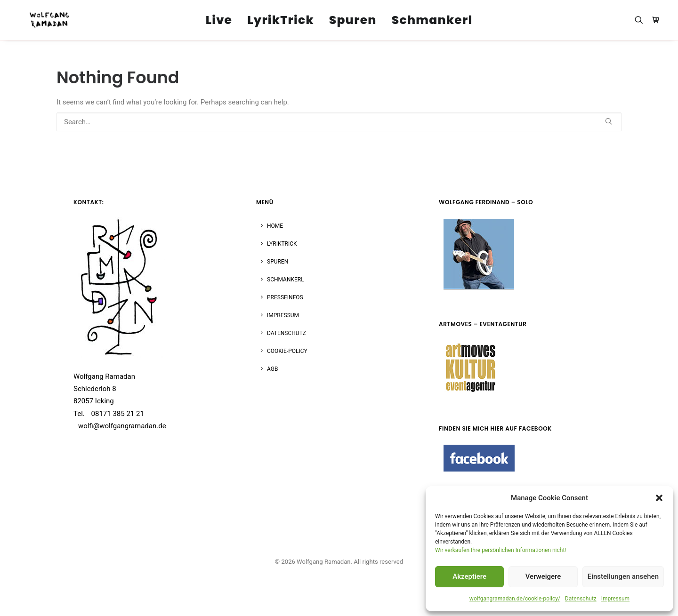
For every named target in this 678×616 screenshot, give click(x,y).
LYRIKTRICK (282, 244)
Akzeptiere (469, 576)
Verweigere (543, 576)
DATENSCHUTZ (287, 333)
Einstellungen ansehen (623, 576)
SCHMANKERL (286, 280)
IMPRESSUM (283, 315)
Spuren (353, 20)
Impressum (615, 599)
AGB (272, 369)
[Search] (339, 122)
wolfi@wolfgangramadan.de (122, 426)
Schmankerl (432, 20)
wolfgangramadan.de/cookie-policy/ (515, 599)
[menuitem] (219, 20)
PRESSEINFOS (285, 297)
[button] (659, 498)
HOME (275, 226)
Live (219, 20)
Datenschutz (581, 599)
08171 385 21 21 (118, 414)
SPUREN (278, 262)
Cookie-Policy (287, 351)
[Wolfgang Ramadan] (46, 20)
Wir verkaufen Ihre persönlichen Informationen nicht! (500, 550)
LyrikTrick (281, 20)
